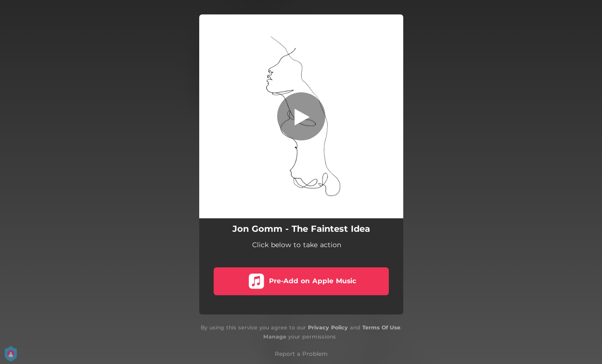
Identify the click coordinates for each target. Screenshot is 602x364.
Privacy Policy (328, 327)
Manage (275, 337)
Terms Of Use (381, 327)
